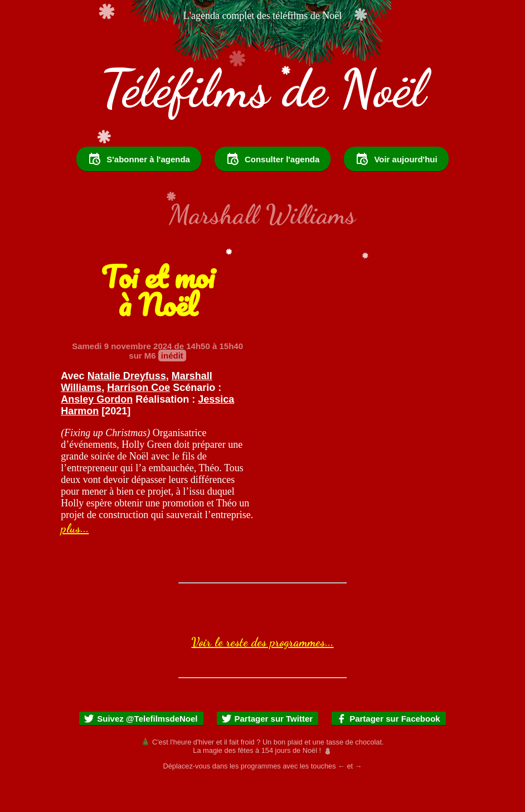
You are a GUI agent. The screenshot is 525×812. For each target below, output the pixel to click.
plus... (75, 558)
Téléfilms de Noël (262, 88)
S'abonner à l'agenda (139, 189)
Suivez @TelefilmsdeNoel (140, 749)
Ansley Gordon (97, 429)
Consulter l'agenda (273, 189)
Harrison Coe (138, 418)
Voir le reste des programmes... (262, 672)
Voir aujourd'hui (396, 189)
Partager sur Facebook (388, 749)
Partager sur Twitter (267, 749)
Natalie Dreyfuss (127, 406)
